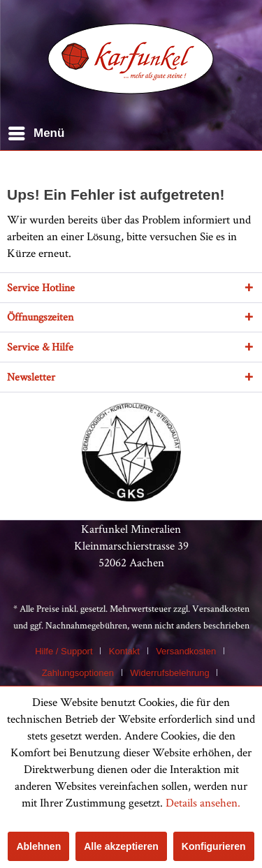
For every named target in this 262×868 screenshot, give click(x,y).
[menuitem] (36, 133)
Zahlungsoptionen (78, 673)
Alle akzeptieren (121, 846)
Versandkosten (221, 608)
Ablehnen (38, 846)
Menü (36, 131)
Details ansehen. (203, 802)
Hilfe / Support (64, 651)
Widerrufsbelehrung (169, 673)
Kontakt (124, 651)
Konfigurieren (214, 846)
